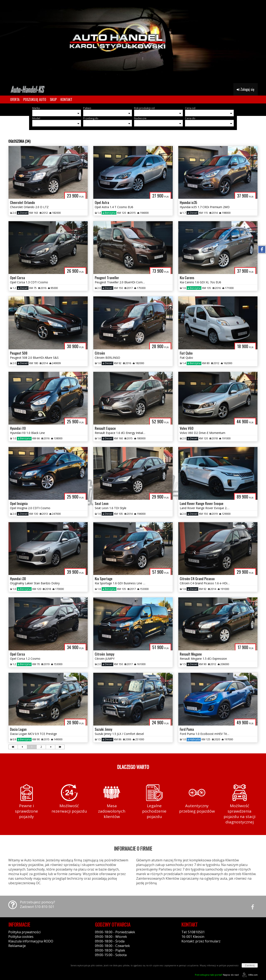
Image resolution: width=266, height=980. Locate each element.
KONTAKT (66, 99)
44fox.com (249, 975)
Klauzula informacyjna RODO (31, 941)
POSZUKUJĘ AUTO (35, 99)
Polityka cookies (21, 937)
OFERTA (15, 99)
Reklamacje (17, 946)
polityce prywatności (229, 965)
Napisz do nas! (217, 975)
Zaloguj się (246, 89)
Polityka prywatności (24, 932)
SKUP (53, 99)
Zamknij (250, 965)
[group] (133, 42)
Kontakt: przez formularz (201, 941)
